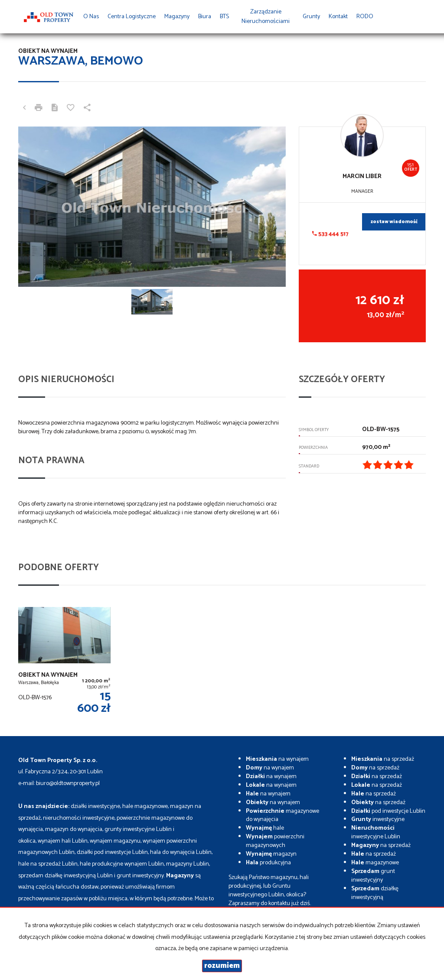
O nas (91, 17)
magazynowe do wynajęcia (282, 816)
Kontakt (338, 17)
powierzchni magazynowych (275, 841)
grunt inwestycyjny (373, 876)
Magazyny (177, 17)
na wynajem (277, 759)
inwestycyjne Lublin (376, 832)
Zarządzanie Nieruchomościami (266, 17)
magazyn (271, 854)
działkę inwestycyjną (375, 893)
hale (265, 828)
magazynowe (375, 863)
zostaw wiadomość (394, 222)
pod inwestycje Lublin (388, 811)
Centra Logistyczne (132, 17)
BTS (224, 17)
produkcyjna (268, 863)
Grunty (311, 17)
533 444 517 (330, 234)
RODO (365, 17)
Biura (205, 17)
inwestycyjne (378, 819)
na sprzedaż (383, 759)
